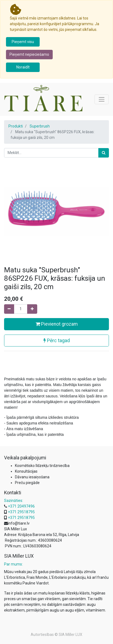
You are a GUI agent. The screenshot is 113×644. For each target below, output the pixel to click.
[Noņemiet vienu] (9, 309)
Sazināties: (14, 501)
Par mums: (13, 564)
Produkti (16, 126)
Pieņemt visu (23, 42)
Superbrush (40, 126)
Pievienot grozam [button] (57, 324)
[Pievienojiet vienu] (32, 309)
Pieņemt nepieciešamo (29, 54)
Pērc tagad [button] (57, 341)
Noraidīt (23, 67)
